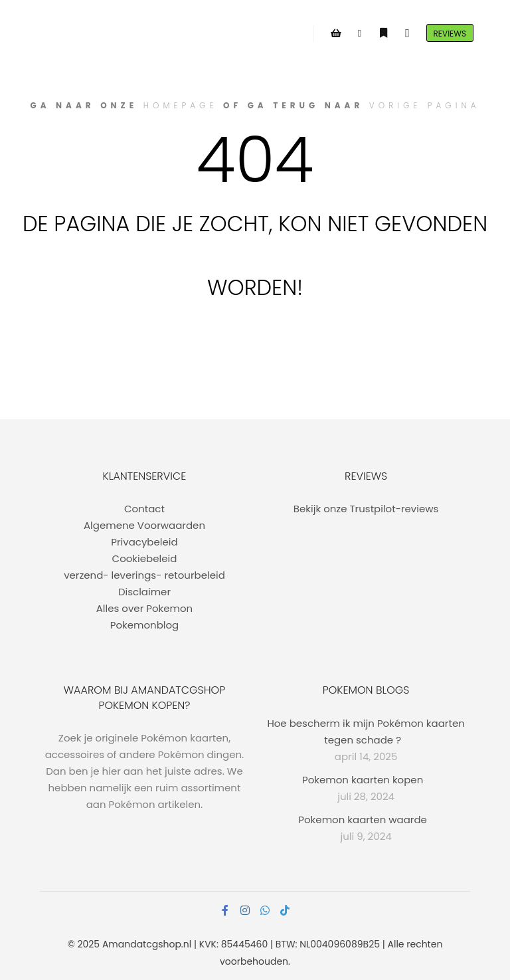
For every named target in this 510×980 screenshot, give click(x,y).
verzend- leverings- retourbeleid (144, 575)
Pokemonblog (145, 625)
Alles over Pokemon (145, 608)
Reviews (450, 34)
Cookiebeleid (145, 558)
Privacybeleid (144, 542)
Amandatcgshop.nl (147, 944)
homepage (181, 105)
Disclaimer (144, 592)
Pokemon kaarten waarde (363, 820)
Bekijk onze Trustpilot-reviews (366, 509)
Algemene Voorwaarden (144, 525)
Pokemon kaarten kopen (363, 780)
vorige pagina (425, 105)
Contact (144, 509)
